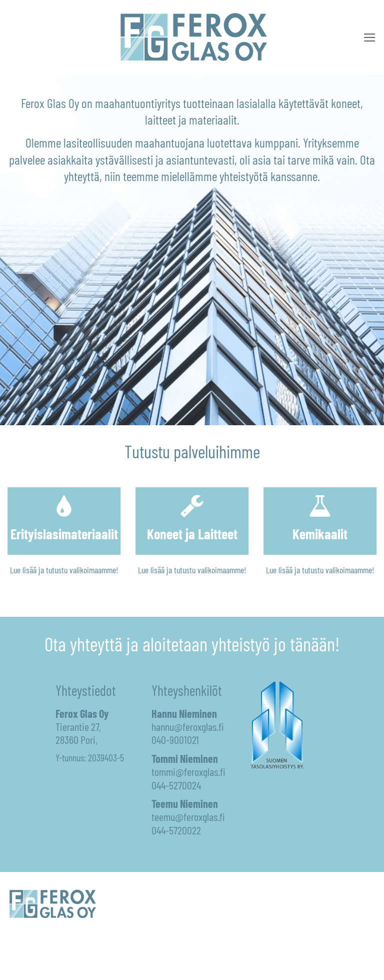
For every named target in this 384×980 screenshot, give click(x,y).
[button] (370, 38)
